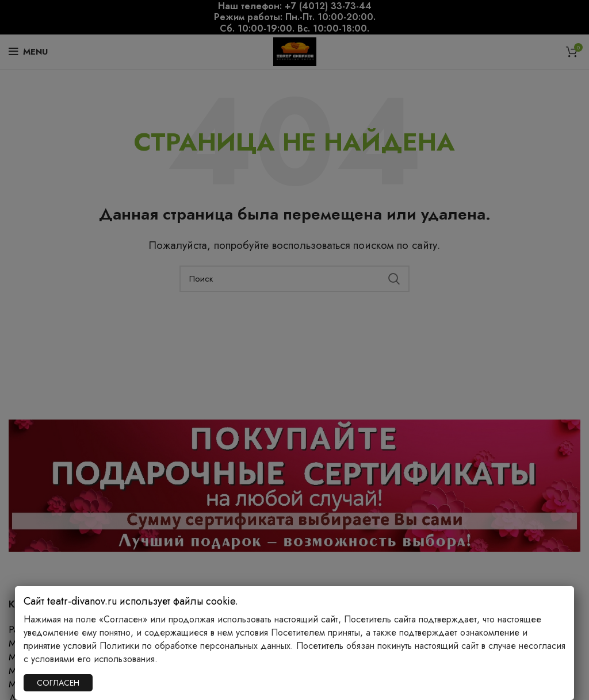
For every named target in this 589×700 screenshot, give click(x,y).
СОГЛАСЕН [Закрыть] (58, 683)
